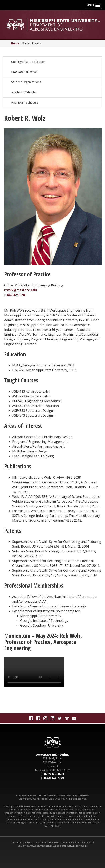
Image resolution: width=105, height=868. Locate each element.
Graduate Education (24, 72)
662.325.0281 (17, 295)
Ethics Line (65, 795)
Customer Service (26, 795)
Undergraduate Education (28, 62)
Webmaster (53, 842)
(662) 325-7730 (54, 778)
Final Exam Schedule (25, 103)
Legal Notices (81, 795)
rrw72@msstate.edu (20, 290)
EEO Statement (47, 795)
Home (15, 43)
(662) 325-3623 (54, 774)
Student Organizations (26, 82)
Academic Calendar (24, 92)
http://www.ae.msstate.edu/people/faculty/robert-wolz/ (55, 846)
